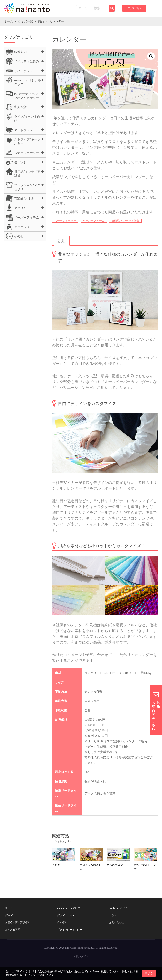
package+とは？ (118, 908)
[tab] (62, 241)
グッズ (9, 915)
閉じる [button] (149, 973)
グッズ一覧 (133, 8)
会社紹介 (62, 922)
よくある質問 (13, 929)
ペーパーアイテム (94, 221)
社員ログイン (81, 956)
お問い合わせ (117, 922)
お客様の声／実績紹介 (18, 922)
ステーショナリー (65, 221)
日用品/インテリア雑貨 (125, 221)
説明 (62, 241)
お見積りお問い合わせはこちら (156, 710)
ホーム (9, 908)
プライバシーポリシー (70, 929)
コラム (113, 915)
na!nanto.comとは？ (69, 908)
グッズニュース (66, 915)
